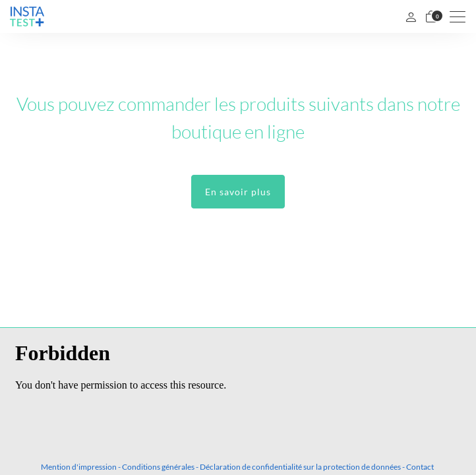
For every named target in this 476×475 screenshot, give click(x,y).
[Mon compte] (411, 16)
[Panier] (431, 16)
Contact (420, 467)
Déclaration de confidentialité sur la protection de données (300, 467)
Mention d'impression (79, 467)
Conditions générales (158, 467)
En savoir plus (238, 192)
